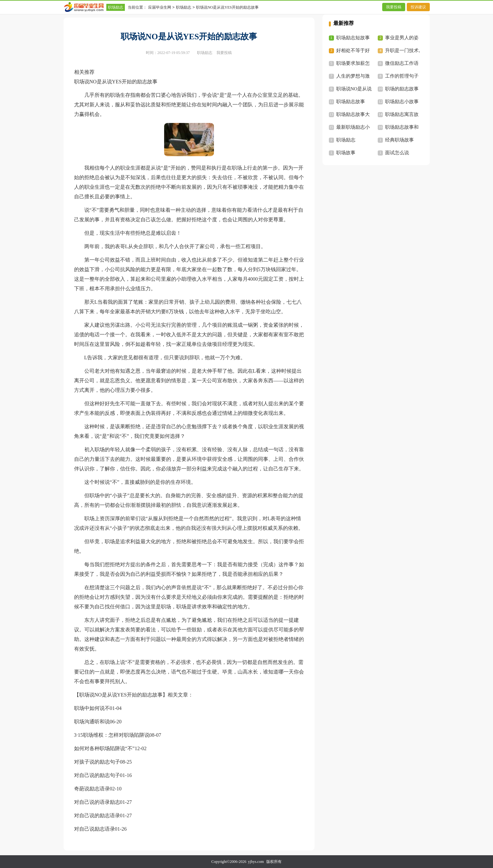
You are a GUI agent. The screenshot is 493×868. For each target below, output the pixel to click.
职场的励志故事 (402, 89)
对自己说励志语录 (95, 829)
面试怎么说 (397, 153)
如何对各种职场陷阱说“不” (104, 748)
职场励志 (116, 7)
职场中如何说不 (92, 708)
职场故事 (346, 153)
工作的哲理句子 (402, 76)
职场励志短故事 (353, 38)
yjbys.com (256, 862)
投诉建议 (418, 7)
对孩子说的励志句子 (97, 762)
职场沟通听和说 (92, 722)
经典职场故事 (399, 140)
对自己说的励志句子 (97, 775)
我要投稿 (394, 7)
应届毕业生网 (160, 7)
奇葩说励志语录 (92, 789)
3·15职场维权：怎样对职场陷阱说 (112, 735)
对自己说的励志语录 (97, 815)
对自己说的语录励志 (97, 802)
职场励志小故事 (402, 102)
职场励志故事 (351, 102)
